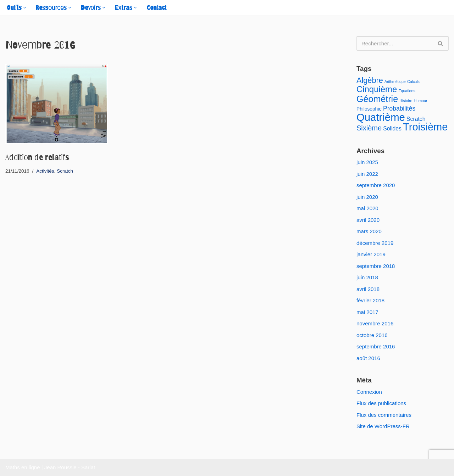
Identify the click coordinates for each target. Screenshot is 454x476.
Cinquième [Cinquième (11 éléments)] (377, 89)
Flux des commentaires (384, 415)
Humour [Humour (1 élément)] (421, 101)
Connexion (369, 392)
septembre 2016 (376, 346)
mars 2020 (369, 231)
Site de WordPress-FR (383, 426)
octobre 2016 (372, 335)
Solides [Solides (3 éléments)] (392, 128)
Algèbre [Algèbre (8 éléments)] (370, 80)
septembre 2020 (376, 185)
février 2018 (370, 300)
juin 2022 (367, 174)
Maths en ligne (23, 467)
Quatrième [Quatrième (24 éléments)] (381, 117)
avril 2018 (368, 289)
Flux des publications (381, 403)
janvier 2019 (371, 254)
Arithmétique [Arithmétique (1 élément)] (395, 82)
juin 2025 (367, 162)
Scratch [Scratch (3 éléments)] (416, 119)
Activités (45, 171)
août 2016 (368, 358)
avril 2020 (368, 220)
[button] (25, 8)
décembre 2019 (375, 243)
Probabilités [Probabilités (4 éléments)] (399, 108)
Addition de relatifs (37, 157)
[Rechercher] (395, 43)
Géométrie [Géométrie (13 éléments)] (377, 99)
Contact (156, 8)
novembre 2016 (375, 323)
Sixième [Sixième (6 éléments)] (369, 128)
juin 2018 (367, 277)
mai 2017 (367, 312)
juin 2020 (367, 197)
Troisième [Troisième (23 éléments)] (425, 127)
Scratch (65, 171)
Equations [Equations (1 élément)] (407, 91)
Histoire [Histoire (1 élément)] (406, 101)
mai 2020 (367, 208)
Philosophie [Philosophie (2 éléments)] (369, 109)
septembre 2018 (376, 266)
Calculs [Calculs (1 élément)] (413, 82)
